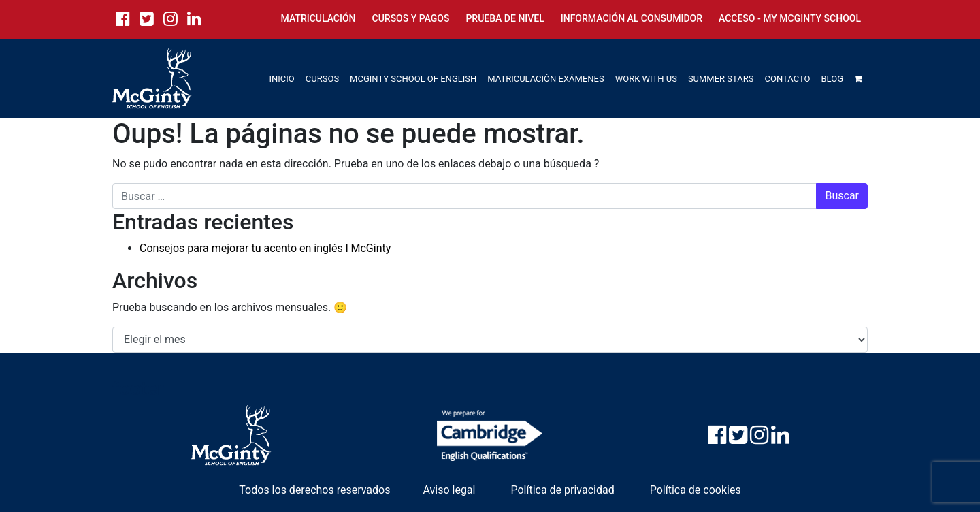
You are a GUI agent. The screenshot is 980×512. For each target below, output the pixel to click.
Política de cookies (696, 490)
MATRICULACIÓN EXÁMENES (545, 79)
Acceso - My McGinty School (790, 18)
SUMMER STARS (721, 79)
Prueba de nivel (505, 18)
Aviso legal (449, 490)
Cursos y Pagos (411, 18)
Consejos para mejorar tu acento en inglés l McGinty (265, 248)
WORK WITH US (646, 79)
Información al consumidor (632, 18)
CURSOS (322, 79)
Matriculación (318, 18)
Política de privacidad (562, 490)
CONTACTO (788, 79)
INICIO (282, 79)
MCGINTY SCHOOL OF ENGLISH (413, 79)
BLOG (833, 79)
